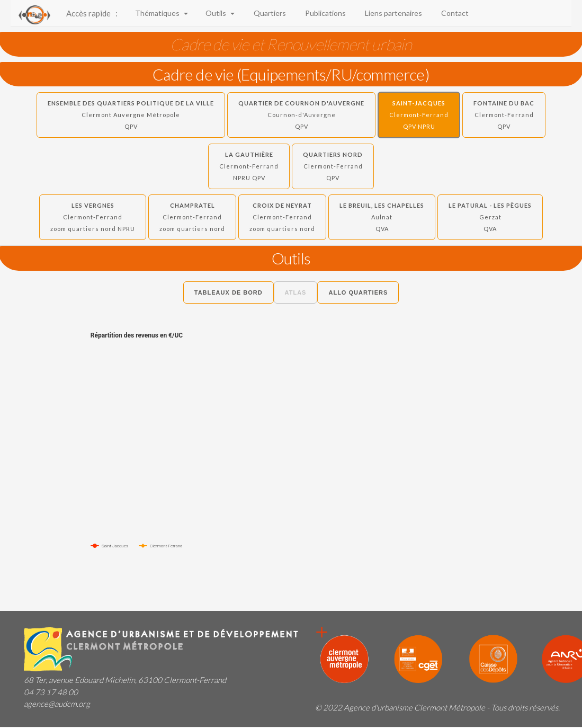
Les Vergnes (93, 217)
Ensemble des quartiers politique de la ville (131, 115)
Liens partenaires (392, 13)
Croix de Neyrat (282, 217)
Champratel (192, 217)
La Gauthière (249, 166)
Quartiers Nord (333, 166)
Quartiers (268, 13)
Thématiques (161, 13)
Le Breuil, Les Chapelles (382, 217)
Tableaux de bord (229, 292)
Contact (453, 13)
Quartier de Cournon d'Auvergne (301, 115)
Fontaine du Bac (504, 115)
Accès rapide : (92, 13)
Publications (324, 13)
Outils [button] (219, 13)
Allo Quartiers (358, 292)
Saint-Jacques (419, 115)
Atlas (296, 292)
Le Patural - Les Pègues (490, 217)
